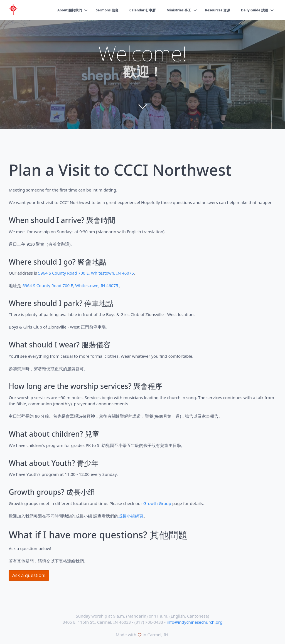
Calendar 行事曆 (136, 10)
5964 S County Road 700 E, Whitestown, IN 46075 (86, 273)
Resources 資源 (215, 10)
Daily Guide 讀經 (254, 10)
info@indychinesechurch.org (195, 622)
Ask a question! (29, 575)
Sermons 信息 (99, 10)
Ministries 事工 (174, 10)
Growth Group (157, 503)
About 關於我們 (59, 10)
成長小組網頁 (131, 516)
